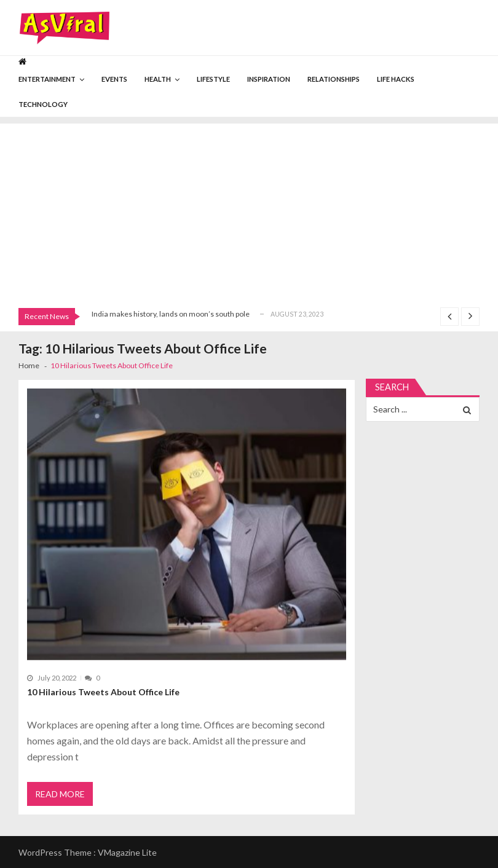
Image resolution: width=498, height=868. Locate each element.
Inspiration (269, 79)
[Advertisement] (249, 210)
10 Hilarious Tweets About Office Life (103, 692)
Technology (43, 104)
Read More (60, 794)
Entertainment (47, 79)
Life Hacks (396, 79)
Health (158, 79)
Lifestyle (213, 79)
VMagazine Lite (127, 852)
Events (114, 79)
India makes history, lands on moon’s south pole (171, 314)
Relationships (334, 79)
